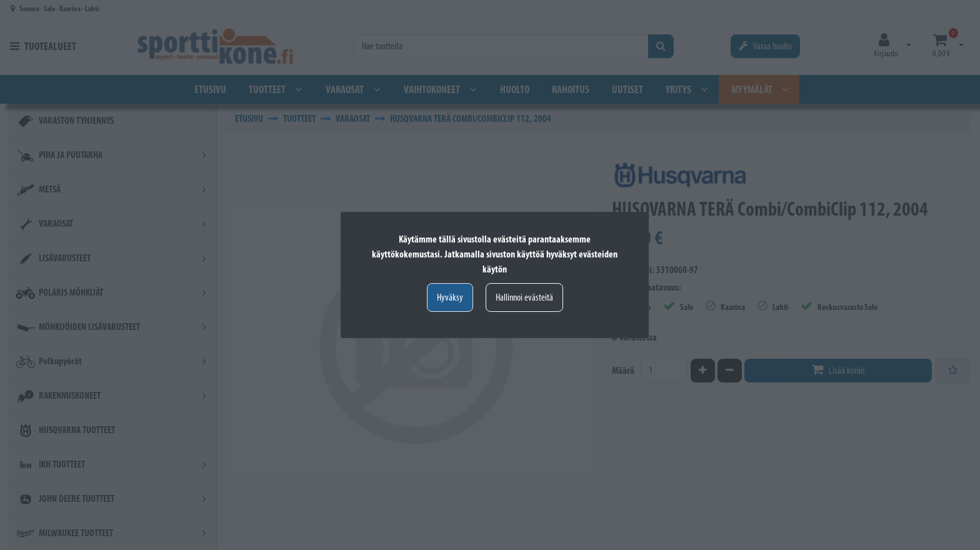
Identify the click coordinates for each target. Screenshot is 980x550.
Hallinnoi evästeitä (524, 297)
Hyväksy (450, 297)
